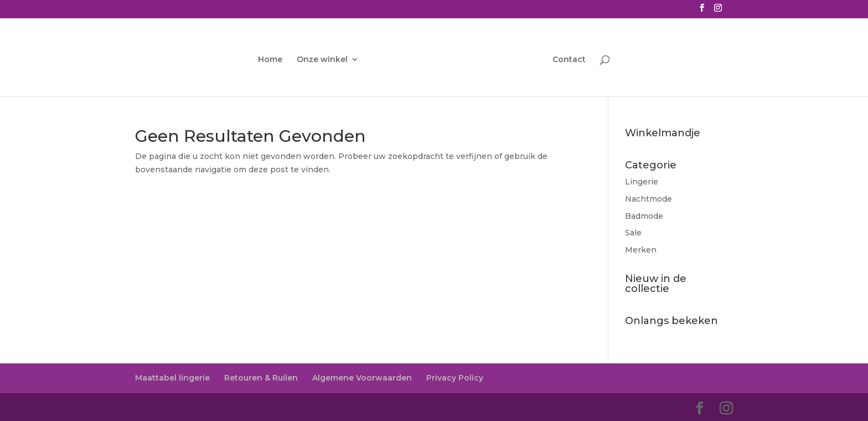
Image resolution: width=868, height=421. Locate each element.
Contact (569, 60)
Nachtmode (649, 199)
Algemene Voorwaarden (362, 378)
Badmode (644, 216)
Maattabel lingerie (172, 378)
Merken (641, 250)
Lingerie (642, 182)
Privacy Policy (455, 378)
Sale (633, 233)
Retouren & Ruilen (261, 378)
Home (270, 60)
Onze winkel (322, 60)
